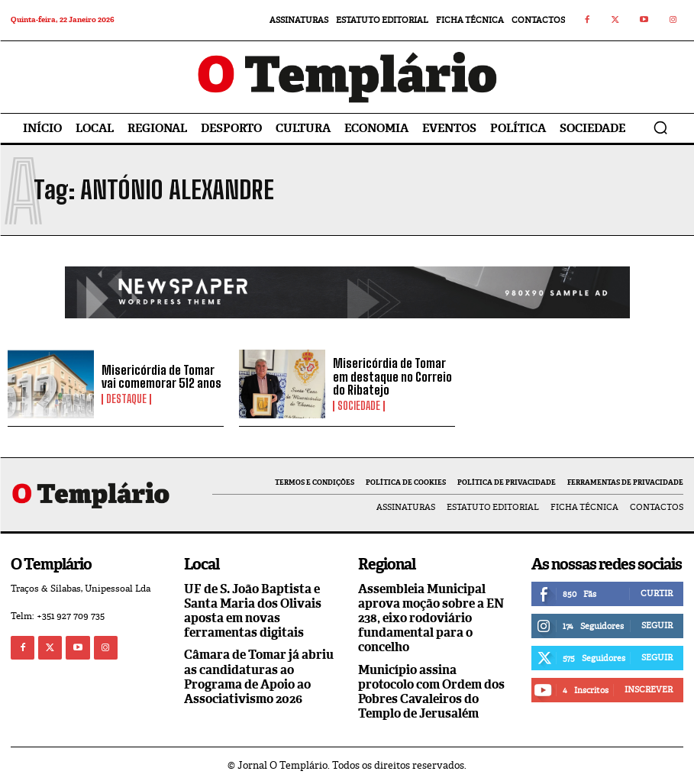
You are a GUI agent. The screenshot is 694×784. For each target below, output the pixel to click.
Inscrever (649, 689)
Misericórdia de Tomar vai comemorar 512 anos (161, 377)
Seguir (657, 625)
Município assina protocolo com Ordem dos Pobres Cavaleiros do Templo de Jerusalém (431, 692)
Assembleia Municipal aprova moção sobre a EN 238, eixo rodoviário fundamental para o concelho (431, 618)
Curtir (657, 593)
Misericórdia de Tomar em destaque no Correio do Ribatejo (392, 376)
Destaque (126, 399)
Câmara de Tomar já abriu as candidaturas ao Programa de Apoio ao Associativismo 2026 (259, 677)
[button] (660, 127)
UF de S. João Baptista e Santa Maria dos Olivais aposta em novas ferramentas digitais (253, 611)
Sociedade (359, 406)
